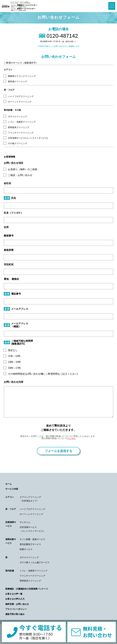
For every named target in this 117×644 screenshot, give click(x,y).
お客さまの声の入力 (15, 599)
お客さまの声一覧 (14, 594)
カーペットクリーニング (31, 514)
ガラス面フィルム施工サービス (35, 562)
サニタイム (25, 522)
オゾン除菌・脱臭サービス (32, 539)
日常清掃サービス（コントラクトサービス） (32, 529)
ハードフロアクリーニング (32, 509)
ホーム (9, 484)
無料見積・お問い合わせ (17, 604)
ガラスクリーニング (29, 557)
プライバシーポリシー (16, 609)
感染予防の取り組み (15, 614)
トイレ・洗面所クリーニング (34, 571)
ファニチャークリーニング (32, 576)
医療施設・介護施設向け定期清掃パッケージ (27, 589)
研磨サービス (26, 549)
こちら (72, 438)
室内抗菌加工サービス (30, 544)
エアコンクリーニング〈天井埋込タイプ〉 (30, 499)
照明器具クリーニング (30, 581)
